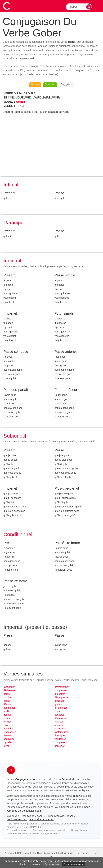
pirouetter (60, 694)
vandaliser (60, 739)
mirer (6, 746)
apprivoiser (9, 739)
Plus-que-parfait (16, 390)
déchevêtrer (10, 690)
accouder (60, 746)
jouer (84, 680)
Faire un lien (83, 853)
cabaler (7, 701)
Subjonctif (15, 436)
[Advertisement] (52, 145)
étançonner (10, 732)
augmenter (9, 708)
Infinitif (11, 185)
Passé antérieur (67, 352)
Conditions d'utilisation (44, 853)
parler (67, 680)
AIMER (20, 102)
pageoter (59, 715)
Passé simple (65, 275)
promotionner (62, 687)
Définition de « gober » (33, 816)
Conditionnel (18, 534)
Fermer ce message (74, 864)
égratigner (60, 736)
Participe (14, 223)
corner (58, 711)
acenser (59, 725)
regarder (76, 680)
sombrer (8, 697)
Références (23, 853)
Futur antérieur (66, 390)
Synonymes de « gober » (61, 816)
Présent (9, 193)
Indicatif (12, 261)
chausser (59, 729)
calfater (7, 718)
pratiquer (59, 701)
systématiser (61, 732)
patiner (7, 736)
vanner (7, 722)
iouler (6, 725)
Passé (59, 193)
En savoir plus (52, 864)
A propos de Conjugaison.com (24, 811)
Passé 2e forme (16, 581)
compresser (61, 690)
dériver (7, 704)
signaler (8, 742)
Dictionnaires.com (17, 819)
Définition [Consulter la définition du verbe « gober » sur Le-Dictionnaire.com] (35, 84)
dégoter (8, 715)
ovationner (9, 687)
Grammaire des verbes (41, 819)
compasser (60, 742)
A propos (9, 853)
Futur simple (64, 313)
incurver (59, 722)
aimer (59, 680)
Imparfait (10, 313)
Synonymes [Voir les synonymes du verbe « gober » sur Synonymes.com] (50, 84)
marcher (93, 680)
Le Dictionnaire (66, 853)
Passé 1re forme (67, 543)
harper (7, 694)
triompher (9, 729)
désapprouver (62, 697)
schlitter (8, 711)
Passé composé (16, 352)
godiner (59, 704)
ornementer (61, 708)
